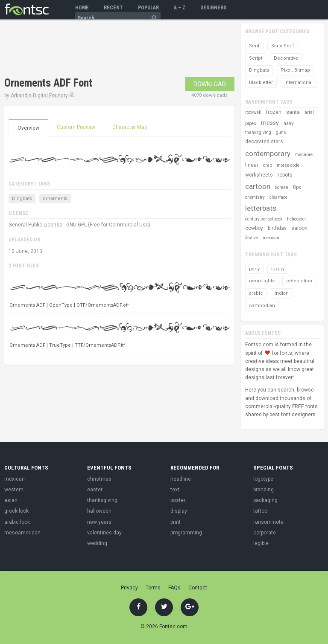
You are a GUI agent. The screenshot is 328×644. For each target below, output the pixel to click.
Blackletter (261, 83)
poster (178, 500)
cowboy (254, 228)
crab (268, 165)
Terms (153, 588)
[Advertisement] (104, 49)
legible (261, 543)
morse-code (288, 165)
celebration (299, 281)
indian (282, 293)
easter (95, 490)
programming (186, 533)
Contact (198, 588)
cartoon (258, 186)
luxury (278, 269)
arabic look (17, 522)
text (175, 490)
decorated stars (264, 142)
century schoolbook (264, 219)
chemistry (255, 197)
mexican (271, 238)
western (14, 490)
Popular (148, 8)
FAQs (174, 588)
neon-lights (262, 281)
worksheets (259, 175)
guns (281, 132)
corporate (265, 533)
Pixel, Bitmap (295, 70)
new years (99, 522)
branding (264, 490)
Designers (213, 8)
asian (11, 500)
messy (270, 123)
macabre (304, 155)
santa (293, 112)
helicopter (297, 219)
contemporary (268, 154)
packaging (265, 500)
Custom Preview (76, 127)
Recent (113, 8)
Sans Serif (283, 46)
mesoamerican (22, 533)
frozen (274, 112)
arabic (256, 293)
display (179, 511)
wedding (97, 543)
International (299, 83)
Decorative (286, 58)
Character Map (130, 127)
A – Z (180, 8)
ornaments (55, 199)
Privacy (129, 588)
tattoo (260, 511)
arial (309, 112)
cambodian (262, 306)
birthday (277, 228)
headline (181, 479)
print (176, 522)
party (254, 269)
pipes (251, 123)
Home (82, 8)
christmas (99, 479)
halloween (99, 511)
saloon (299, 228)
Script (256, 58)
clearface (278, 197)
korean (282, 187)
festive (252, 238)
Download (210, 84)
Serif (254, 46)
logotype (263, 479)
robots (285, 175)
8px (297, 187)
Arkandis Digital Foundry (39, 96)
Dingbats (22, 199)
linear (252, 165)
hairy (289, 123)
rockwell (253, 112)
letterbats (261, 208)
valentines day (104, 533)
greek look (16, 511)
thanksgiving (258, 132)
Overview (28, 128)
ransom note (268, 522)
